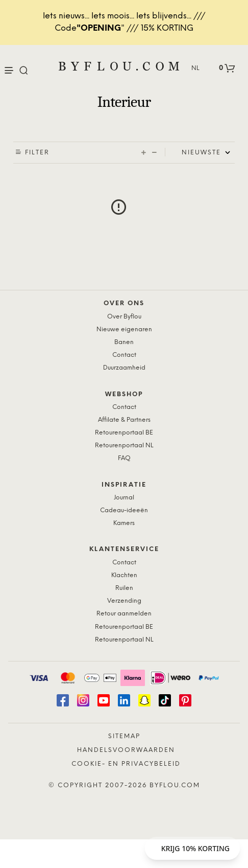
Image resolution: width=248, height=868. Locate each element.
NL (195, 68)
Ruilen (124, 588)
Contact (124, 355)
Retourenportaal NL (124, 446)
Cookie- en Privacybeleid (126, 764)
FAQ (124, 458)
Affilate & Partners (124, 420)
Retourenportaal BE (124, 433)
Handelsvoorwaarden (126, 750)
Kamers (124, 523)
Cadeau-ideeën (124, 510)
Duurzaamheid (124, 368)
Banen (124, 342)
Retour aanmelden (124, 614)
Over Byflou (124, 317)
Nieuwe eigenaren (124, 329)
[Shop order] (208, 153)
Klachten (124, 575)
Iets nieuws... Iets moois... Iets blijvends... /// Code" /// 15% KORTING (124, 22)
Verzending (124, 601)
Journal (124, 498)
